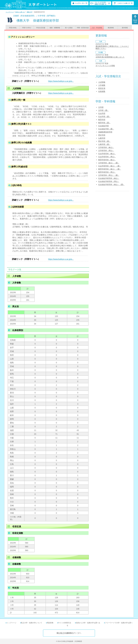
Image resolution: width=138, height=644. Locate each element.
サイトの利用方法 (65, 623)
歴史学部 (102, 135)
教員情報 (111, 28)
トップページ (10, 12)
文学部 (101, 107)
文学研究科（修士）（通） (109, 163)
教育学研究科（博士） (107, 172)
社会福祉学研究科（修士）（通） (111, 185)
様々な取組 (69, 28)
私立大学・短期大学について (32, 623)
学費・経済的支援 (83, 28)
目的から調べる (20, 12)
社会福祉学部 (103, 126)
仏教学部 (102, 138)
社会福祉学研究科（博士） (109, 181)
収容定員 (102, 88)
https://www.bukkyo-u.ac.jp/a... (61, 81)
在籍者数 (102, 91)
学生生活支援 (41, 28)
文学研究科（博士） (106, 151)
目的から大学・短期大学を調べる (88, 623)
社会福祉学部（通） (106, 129)
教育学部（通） (104, 123)
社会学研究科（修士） (107, 154)
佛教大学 (29, 12)
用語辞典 (50, 623)
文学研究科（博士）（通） (109, 175)
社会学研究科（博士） (107, 157)
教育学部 (102, 120)
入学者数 (102, 85)
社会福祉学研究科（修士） (109, 178)
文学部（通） (103, 110)
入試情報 (102, 82)
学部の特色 (13, 28)
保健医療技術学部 (105, 132)
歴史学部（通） (104, 141)
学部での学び (27, 28)
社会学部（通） (104, 117)
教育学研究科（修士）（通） (110, 169)
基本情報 (125, 28)
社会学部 (102, 113)
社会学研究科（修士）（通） (110, 166)
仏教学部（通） (104, 144)
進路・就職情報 (55, 28)
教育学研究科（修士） (107, 160)
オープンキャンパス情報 (105, 66)
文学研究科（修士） (106, 147)
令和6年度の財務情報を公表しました (110, 57)
